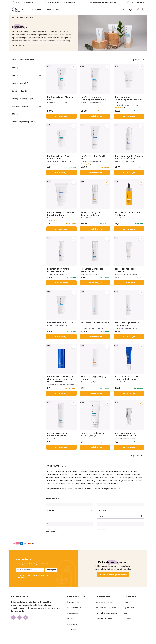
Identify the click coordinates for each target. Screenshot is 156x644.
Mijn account (129, 608)
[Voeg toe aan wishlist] (74, 67)
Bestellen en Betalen (104, 602)
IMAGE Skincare (74, 608)
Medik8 (70, 619)
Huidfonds (19, 611)
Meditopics (72, 624)
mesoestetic (73, 613)
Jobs (126, 602)
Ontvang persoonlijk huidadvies (113, 575)
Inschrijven (51, 570)
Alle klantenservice (104, 619)
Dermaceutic (73, 602)
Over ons (127, 619)
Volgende (136, 456)
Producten (36, 10)
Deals (58, 10)
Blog (125, 613)
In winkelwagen (61, 116)
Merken (20, 18)
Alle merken (73, 630)
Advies (48, 10)
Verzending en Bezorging (106, 613)
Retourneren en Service (106, 608)
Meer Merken (53, 499)
